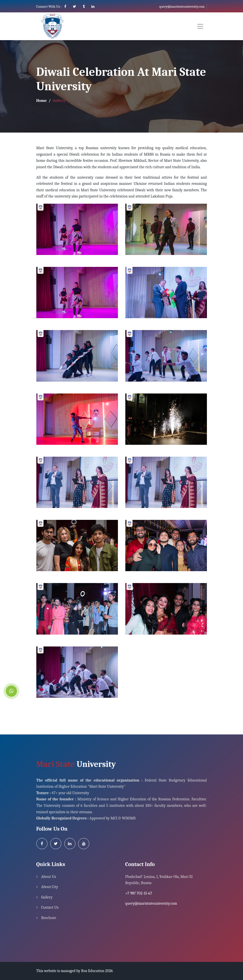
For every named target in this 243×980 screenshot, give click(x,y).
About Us (49, 877)
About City (50, 887)
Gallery (47, 897)
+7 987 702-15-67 (139, 893)
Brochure (49, 918)
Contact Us (50, 907)
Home (42, 101)
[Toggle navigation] (200, 26)
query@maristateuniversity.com (182, 7)
